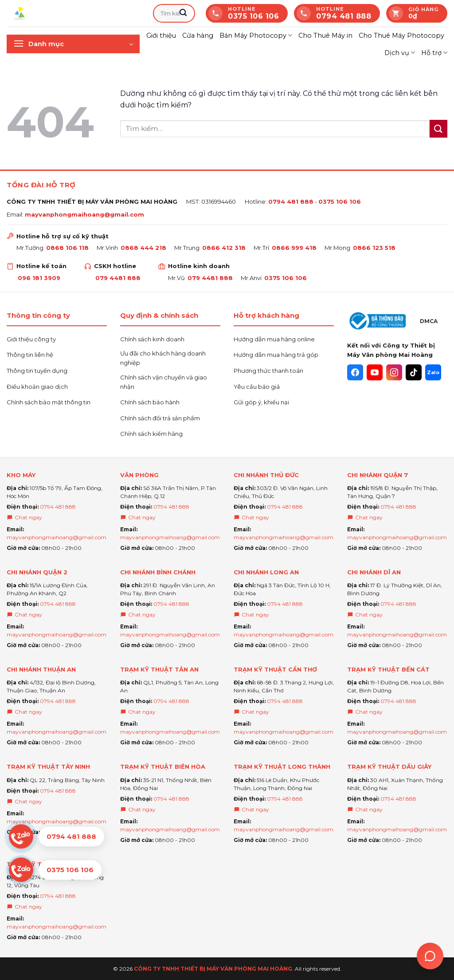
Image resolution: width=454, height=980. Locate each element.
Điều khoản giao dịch (37, 387)
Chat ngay (24, 517)
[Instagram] (394, 372)
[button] (73, 44)
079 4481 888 (118, 278)
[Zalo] (433, 372)
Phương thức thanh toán (268, 371)
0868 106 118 (67, 248)
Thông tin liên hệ (30, 355)
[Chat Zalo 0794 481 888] (57, 836)
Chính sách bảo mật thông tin (49, 402)
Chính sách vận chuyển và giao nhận (164, 382)
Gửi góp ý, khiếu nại (261, 402)
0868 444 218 (143, 248)
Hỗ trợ (434, 53)
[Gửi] (183, 13)
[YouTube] (375, 372)
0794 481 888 (291, 202)
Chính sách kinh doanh (152, 339)
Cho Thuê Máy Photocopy (401, 36)
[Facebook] (355, 372)
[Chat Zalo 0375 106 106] (57, 870)
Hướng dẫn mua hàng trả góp (276, 355)
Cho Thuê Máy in (325, 36)
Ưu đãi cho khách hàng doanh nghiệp (163, 358)
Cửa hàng (198, 36)
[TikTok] (414, 372)
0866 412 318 (224, 248)
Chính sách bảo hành (150, 402)
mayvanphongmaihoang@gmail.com (84, 214)
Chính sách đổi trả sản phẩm (160, 418)
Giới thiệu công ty (31, 339)
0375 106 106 (340, 202)
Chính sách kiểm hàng (151, 434)
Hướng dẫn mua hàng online (274, 339)
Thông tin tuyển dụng (37, 371)
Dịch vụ (400, 53)
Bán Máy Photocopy (256, 35)
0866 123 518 (374, 248)
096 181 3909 (39, 278)
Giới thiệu (161, 36)
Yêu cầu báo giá (257, 387)
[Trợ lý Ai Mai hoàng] (430, 956)
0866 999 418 (294, 248)
